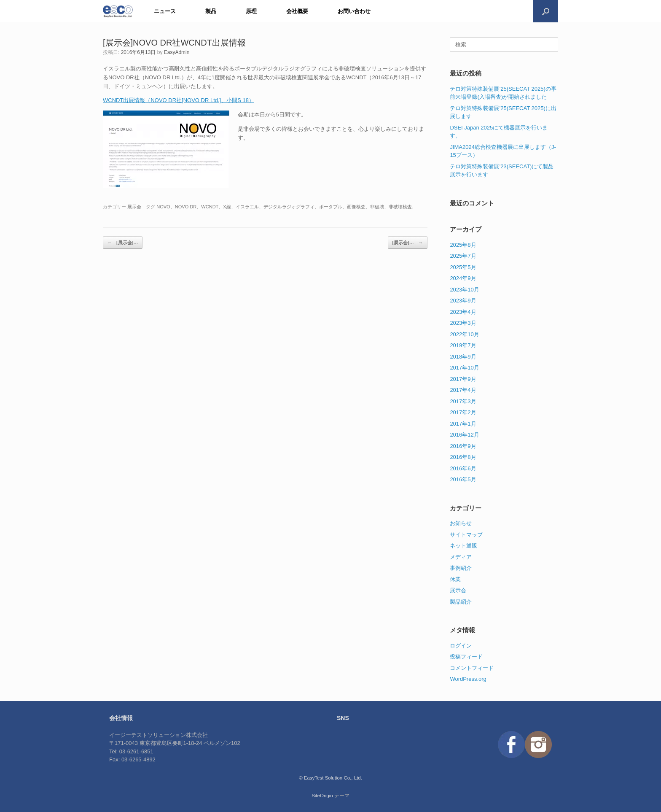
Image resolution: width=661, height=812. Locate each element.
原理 (251, 11)
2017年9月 (463, 379)
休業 (455, 579)
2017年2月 (463, 412)
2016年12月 (464, 435)
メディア (461, 557)
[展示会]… (123, 243)
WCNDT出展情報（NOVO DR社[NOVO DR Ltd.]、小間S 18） (179, 100)
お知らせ (461, 523)
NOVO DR (186, 207)
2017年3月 (463, 401)
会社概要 (297, 11)
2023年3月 (463, 323)
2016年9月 (463, 446)
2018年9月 (463, 357)
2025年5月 (463, 267)
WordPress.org (468, 679)
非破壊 (377, 207)
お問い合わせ (354, 11)
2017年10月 (464, 368)
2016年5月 (463, 479)
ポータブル (331, 207)
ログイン (461, 646)
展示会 (134, 207)
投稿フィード (466, 657)
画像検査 (356, 207)
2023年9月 (463, 301)
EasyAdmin (177, 52)
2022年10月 (464, 334)
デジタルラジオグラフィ (289, 207)
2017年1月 (463, 424)
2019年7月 (463, 345)
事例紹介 (461, 568)
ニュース (165, 11)
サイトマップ (466, 535)
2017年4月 (463, 390)
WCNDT (210, 207)
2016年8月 (463, 457)
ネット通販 (464, 546)
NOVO (163, 207)
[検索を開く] (546, 11)
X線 (227, 207)
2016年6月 (463, 468)
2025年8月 (463, 245)
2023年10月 (464, 290)
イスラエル (247, 207)
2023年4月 (463, 312)
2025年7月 (463, 256)
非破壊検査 (400, 207)
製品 (211, 11)
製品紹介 (461, 602)
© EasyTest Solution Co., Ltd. (330, 778)
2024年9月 (463, 278)
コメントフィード (472, 668)
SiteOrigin (322, 796)
